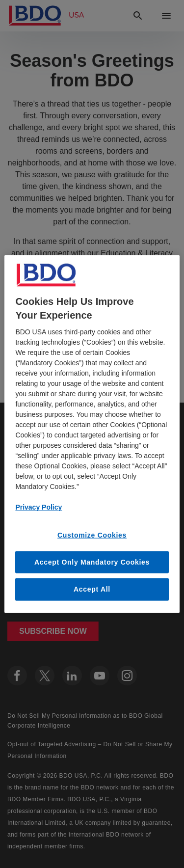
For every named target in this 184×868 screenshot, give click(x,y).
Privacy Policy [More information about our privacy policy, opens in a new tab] (39, 507)
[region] (92, 434)
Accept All (92, 589)
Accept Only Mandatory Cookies (92, 562)
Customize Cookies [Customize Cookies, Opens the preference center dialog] (92, 535)
